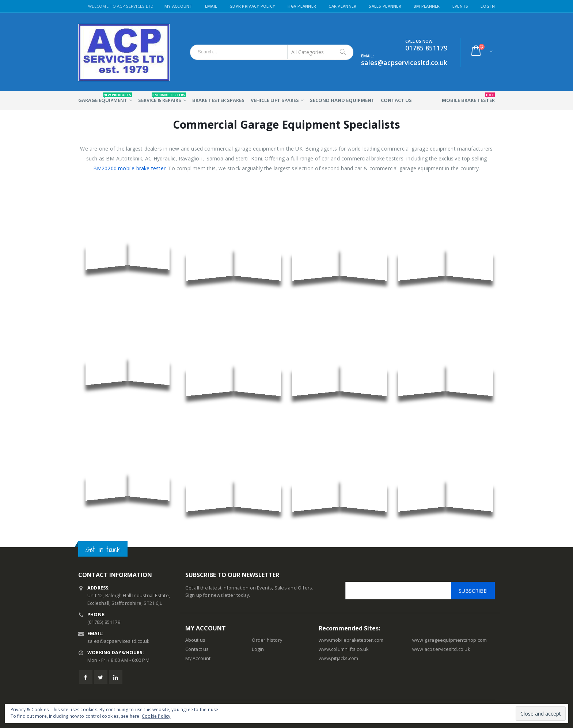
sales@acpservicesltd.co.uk (118, 641)
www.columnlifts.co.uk (344, 649)
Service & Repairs (162, 98)
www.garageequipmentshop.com (449, 640)
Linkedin (116, 677)
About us (196, 640)
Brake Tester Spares (218, 100)
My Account (179, 6)
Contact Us (396, 100)
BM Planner (427, 6)
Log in (488, 6)
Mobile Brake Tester (468, 98)
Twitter (101, 677)
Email (211, 6)
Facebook (86, 677)
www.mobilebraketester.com (351, 640)
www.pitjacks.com (338, 658)
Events (460, 6)
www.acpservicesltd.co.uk (441, 649)
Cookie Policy (156, 716)
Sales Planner (385, 6)
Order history (267, 640)
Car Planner (342, 6)
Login (258, 649)
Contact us (197, 649)
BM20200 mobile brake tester (129, 168)
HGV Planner (302, 6)
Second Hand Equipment (342, 100)
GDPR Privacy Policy (252, 6)
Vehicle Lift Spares (275, 100)
